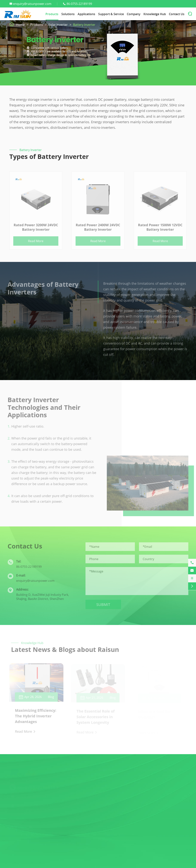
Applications (86, 14)
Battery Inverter (84, 25)
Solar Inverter (58, 25)
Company (134, 14)
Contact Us (177, 14)
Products (52, 14)
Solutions (68, 14)
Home (20, 25)
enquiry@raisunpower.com (32, 4)
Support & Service (111, 14)
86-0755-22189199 (79, 4)
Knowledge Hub (155, 14)
